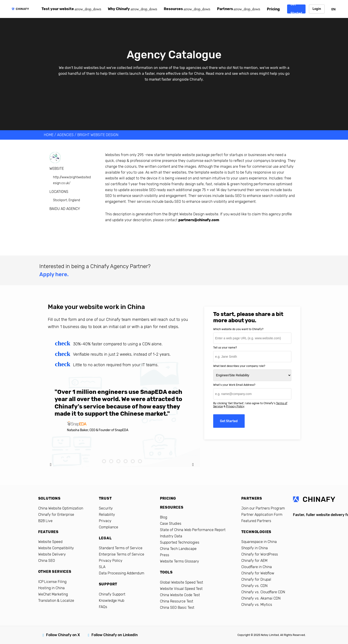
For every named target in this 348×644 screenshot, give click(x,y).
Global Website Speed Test (182, 582)
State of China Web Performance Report (193, 530)
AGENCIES (65, 135)
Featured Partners (256, 521)
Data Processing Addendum (122, 573)
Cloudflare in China (257, 567)
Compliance (109, 527)
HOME (49, 135)
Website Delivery (52, 554)
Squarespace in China (259, 542)
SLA (102, 567)
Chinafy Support (112, 594)
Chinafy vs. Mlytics (257, 605)
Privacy (105, 521)
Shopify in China (255, 548)
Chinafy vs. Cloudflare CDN (263, 592)
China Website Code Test (180, 595)
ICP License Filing (52, 582)
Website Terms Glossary (180, 561)
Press (165, 555)
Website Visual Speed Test (181, 589)
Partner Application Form (262, 515)
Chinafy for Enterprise (56, 515)
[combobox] (334, 9)
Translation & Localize (56, 601)
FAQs (103, 607)
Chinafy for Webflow (258, 573)
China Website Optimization (61, 508)
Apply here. (54, 274)
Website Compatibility (56, 548)
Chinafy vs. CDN (254, 586)
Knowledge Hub (112, 601)
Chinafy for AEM (254, 561)
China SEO (47, 561)
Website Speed (50, 542)
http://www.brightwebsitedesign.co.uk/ (72, 180)
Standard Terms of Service (121, 548)
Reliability (107, 515)
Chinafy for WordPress (260, 554)
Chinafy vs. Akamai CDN (261, 598)
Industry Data (171, 536)
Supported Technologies (180, 542)
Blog (164, 517)
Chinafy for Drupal (256, 579)
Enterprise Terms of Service (122, 554)
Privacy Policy (235, 406)
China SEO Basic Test (177, 608)
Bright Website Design (98, 135)
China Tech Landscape (178, 549)
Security (106, 508)
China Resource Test (177, 601)
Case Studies (171, 524)
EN (334, 9)
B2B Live (45, 521)
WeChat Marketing (53, 594)
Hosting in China (51, 588)
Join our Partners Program (263, 508)
